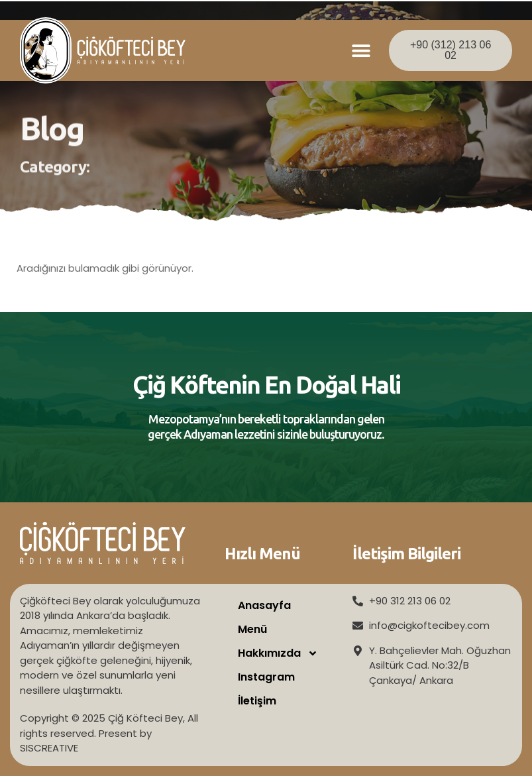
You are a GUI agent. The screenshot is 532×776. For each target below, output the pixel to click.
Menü (252, 629)
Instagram (266, 677)
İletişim (257, 701)
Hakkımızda (278, 653)
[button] (361, 51)
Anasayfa (264, 605)
